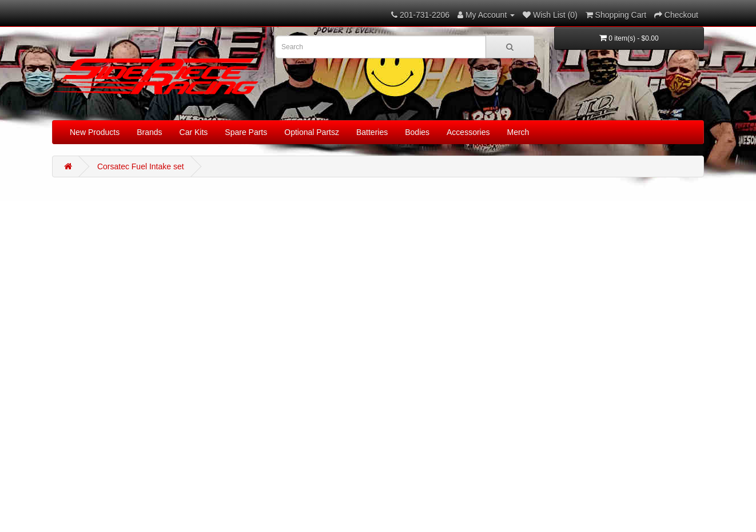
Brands (149, 132)
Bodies (417, 132)
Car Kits (194, 132)
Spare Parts (246, 132)
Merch (518, 132)
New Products (95, 132)
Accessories (468, 132)
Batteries (372, 132)
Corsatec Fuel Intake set (141, 166)
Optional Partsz (312, 132)
